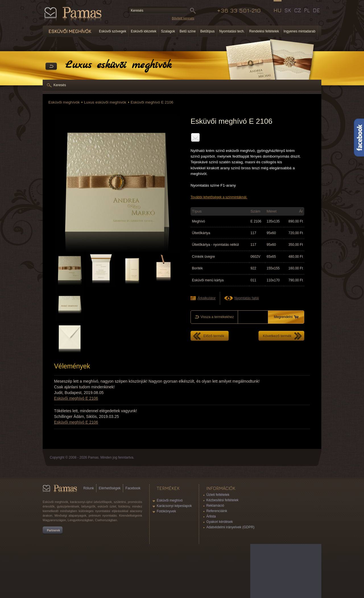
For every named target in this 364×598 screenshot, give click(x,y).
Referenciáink (217, 511)
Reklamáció (215, 506)
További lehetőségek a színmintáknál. (219, 197)
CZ (298, 10)
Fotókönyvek (166, 511)
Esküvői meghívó (170, 500)
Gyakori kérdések (219, 522)
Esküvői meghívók (64, 102)
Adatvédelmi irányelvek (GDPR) (230, 527)
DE (316, 10)
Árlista (211, 516)
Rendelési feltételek (264, 31)
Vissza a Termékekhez (51, 67)
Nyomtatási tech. (232, 31)
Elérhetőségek (110, 488)
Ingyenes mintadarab (299, 31)
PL (307, 10)
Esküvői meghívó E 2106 (152, 102)
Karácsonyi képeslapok (174, 506)
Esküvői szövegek (113, 31)
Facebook (133, 488)
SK (288, 10)
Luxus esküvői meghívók (105, 102)
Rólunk (89, 488)
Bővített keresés (183, 18)
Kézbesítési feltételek (222, 500)
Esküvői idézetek (144, 31)
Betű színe (188, 31)
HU (278, 10)
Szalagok (168, 31)
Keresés (60, 85)
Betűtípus (207, 31)
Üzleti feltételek (218, 495)
